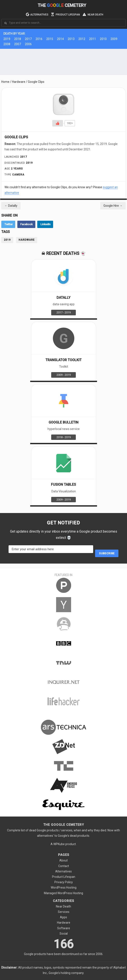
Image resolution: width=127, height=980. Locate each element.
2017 (28, 39)
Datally (11, 206)
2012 (82, 39)
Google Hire (113, 206)
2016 (39, 39)
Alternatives (37, 14)
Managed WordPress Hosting (63, 893)
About (63, 860)
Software (64, 928)
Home (5, 82)
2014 (60, 39)
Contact (64, 866)
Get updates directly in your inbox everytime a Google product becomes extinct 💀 (64, 535)
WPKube (59, 844)
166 (63, 947)
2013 (71, 39)
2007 (18, 44)
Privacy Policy (64, 882)
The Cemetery (62, 5)
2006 (28, 44)
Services (64, 912)
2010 (103, 39)
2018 (18, 39)
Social (64, 934)
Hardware (19, 82)
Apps (63, 917)
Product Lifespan (66, 14)
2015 (50, 39)
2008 (7, 44)
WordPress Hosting (64, 888)
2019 (7, 39)
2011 (93, 39)
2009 (114, 39)
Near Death (93, 14)
